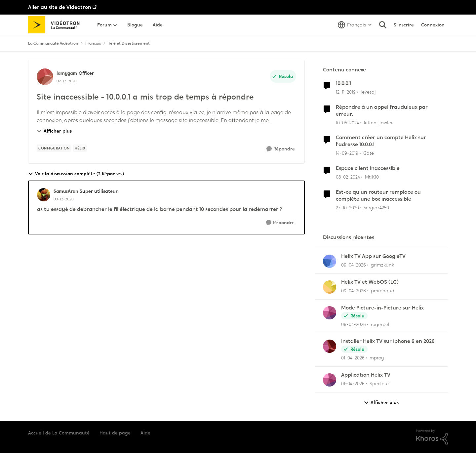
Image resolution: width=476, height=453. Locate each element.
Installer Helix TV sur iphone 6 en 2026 (388, 341)
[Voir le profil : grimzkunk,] (330, 261)
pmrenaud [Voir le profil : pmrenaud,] (383, 291)
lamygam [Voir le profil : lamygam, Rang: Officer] (67, 73)
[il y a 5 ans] (347, 207)
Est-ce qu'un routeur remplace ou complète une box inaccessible (378, 196)
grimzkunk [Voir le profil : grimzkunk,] (382, 265)
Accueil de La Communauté (59, 433)
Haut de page (115, 433)
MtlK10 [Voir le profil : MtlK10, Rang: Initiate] (372, 177)
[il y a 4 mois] (354, 265)
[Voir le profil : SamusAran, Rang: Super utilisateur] (44, 195)
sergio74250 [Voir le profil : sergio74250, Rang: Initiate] (377, 207)
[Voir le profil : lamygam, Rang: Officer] (45, 77)
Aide (145, 433)
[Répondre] (281, 149)
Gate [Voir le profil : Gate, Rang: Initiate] (369, 153)
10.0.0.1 (343, 83)
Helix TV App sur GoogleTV (373, 256)
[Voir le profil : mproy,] (330, 346)
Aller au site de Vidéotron (60, 7)
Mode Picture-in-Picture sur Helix (382, 308)
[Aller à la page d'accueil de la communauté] (56, 25)
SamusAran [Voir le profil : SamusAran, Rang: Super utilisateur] (66, 191)
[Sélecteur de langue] (355, 25)
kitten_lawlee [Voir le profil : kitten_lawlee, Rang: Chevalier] (379, 122)
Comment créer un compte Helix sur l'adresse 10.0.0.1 (381, 141)
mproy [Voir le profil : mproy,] (377, 358)
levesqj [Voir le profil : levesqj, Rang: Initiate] (368, 92)
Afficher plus (54, 131)
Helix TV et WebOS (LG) (370, 282)
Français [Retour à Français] (93, 43)
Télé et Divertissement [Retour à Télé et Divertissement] (129, 43)
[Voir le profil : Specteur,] (330, 380)
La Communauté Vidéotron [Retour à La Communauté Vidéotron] (53, 43)
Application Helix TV (366, 375)
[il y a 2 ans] (347, 123)
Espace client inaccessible (368, 168)
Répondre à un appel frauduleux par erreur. (382, 111)
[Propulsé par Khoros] (432, 437)
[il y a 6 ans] (346, 92)
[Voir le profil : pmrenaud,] (330, 287)
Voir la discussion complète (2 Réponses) (76, 174)
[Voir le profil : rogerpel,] (330, 313)
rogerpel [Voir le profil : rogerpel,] (380, 324)
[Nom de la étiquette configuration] (54, 148)
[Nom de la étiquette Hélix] (80, 148)
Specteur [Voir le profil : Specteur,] (379, 384)
